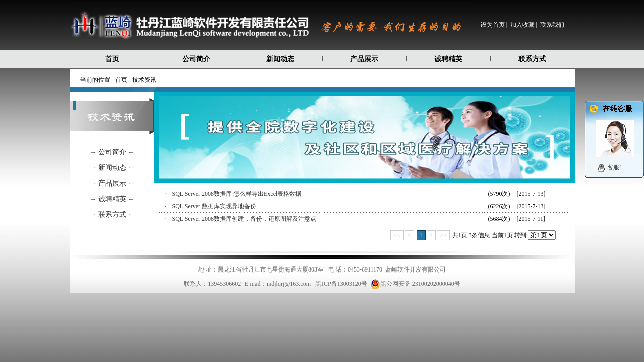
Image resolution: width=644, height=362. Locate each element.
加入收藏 (522, 25)
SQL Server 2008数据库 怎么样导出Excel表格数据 (237, 194)
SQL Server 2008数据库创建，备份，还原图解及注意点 (245, 219)
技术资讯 (144, 80)
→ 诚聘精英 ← (112, 199)
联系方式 (532, 59)
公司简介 (196, 59)
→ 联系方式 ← (112, 214)
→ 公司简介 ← (112, 152)
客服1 (615, 167)
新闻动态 (280, 59)
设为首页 (493, 25)
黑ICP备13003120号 (341, 284)
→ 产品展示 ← (112, 183)
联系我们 (552, 25)
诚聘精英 (448, 59)
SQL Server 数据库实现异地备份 (214, 206)
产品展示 (364, 59)
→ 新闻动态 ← (112, 168)
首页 (112, 59)
